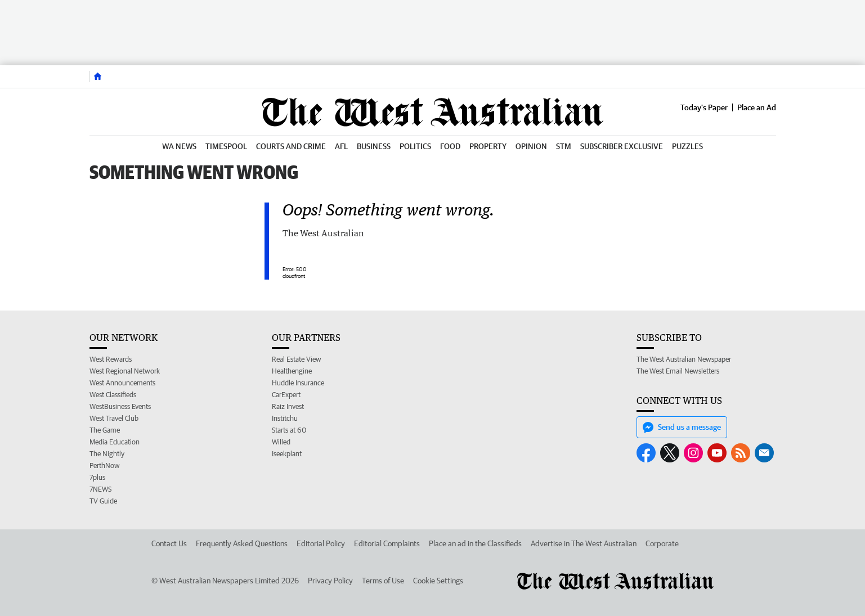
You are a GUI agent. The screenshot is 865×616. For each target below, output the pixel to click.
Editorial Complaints (387, 543)
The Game (105, 430)
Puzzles (687, 146)
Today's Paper (704, 107)
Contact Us (169, 543)
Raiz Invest (288, 406)
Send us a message (682, 428)
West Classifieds (113, 395)
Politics (415, 146)
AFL (341, 146)
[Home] (98, 77)
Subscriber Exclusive (622, 146)
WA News (179, 146)
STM (564, 146)
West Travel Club (114, 418)
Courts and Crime (291, 146)
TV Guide (103, 501)
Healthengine (292, 371)
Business (374, 146)
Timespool (226, 146)
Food (450, 146)
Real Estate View (297, 359)
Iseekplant (287, 454)
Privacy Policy (330, 581)
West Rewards (111, 359)
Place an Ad (757, 107)
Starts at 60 (289, 430)
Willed (281, 442)
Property (488, 146)
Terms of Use (383, 581)
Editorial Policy (321, 543)
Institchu (285, 418)
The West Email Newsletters (678, 371)
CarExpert (286, 395)
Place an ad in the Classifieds (475, 543)
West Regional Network (125, 371)
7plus (97, 477)
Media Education (115, 442)
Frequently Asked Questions (242, 543)
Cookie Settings (438, 581)
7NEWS (100, 489)
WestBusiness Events (120, 406)
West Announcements (122, 383)
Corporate (662, 543)
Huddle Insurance (298, 383)
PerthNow (105, 466)
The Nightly (107, 454)
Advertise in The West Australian (584, 543)
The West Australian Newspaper (684, 359)
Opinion (531, 146)
